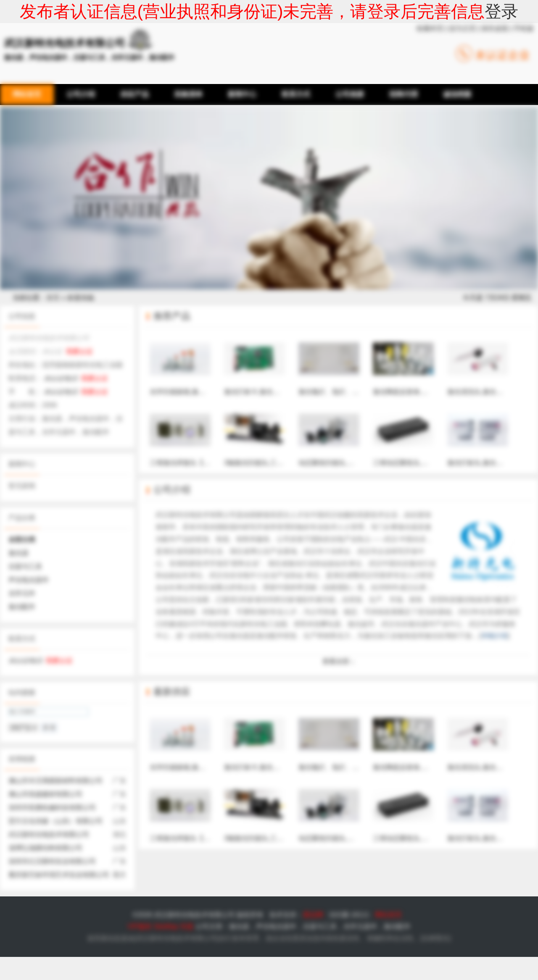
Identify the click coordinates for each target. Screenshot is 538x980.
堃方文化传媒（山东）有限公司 (55, 821)
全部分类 (22, 540)
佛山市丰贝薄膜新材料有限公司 (55, 781)
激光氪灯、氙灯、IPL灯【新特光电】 (354, 363)
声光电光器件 (29, 580)
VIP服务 (140, 926)
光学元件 (22, 593)
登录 (501, 11)
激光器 (18, 553)
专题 (187, 926)
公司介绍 (172, 490)
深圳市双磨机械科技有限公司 (52, 808)
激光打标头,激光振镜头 (482, 434)
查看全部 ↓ (338, 661)
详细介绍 (494, 636)
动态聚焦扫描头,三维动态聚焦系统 (350, 434)
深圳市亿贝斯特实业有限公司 (52, 861)
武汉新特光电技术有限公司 (49, 834)
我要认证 (79, 351)
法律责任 (435, 938)
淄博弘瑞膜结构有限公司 (45, 848)
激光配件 (22, 607)
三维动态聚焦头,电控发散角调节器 (424, 434)
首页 (53, 298)
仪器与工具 (25, 566)
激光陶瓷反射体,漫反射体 (411, 363)
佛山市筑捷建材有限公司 (45, 794)
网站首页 (388, 915)
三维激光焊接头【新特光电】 (193, 434)
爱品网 (313, 915)
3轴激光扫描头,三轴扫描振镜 (267, 434)
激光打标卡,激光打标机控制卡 (269, 363)
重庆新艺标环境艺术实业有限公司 (59, 875)
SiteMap (166, 926)
